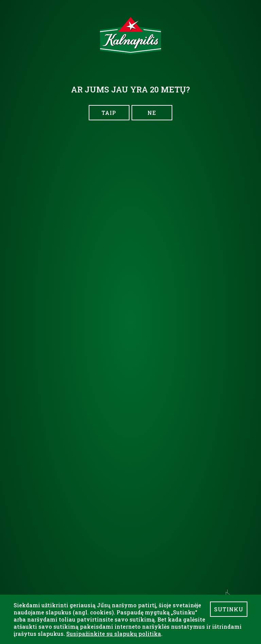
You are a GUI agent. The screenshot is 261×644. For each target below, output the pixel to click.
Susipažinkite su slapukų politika (114, 634)
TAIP (109, 113)
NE (152, 113)
